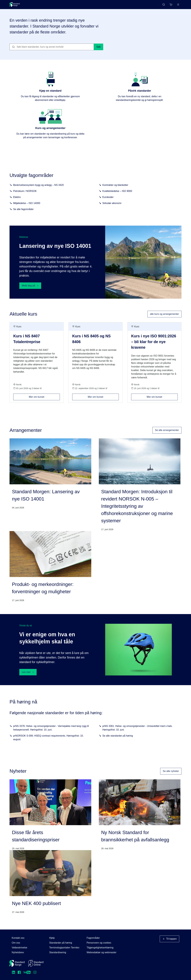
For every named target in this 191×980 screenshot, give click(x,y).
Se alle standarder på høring (118, 739)
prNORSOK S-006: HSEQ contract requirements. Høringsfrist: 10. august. (48, 741)
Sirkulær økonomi (112, 207)
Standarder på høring (61, 943)
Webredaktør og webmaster (101, 952)
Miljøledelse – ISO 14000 (27, 207)
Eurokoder (108, 201)
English (149, 6)
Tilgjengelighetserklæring (100, 948)
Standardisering (58, 952)
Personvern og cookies (99, 943)
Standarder (35, 6)
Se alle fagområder (23, 213)
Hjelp (52, 938)
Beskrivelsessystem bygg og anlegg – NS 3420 (38, 189)
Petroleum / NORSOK (25, 195)
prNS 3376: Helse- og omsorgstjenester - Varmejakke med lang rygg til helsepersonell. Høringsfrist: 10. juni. (51, 731)
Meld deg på (30, 289)
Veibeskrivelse (19, 948)
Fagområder (93, 938)
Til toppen (170, 939)
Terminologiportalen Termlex (64, 948)
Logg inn (174, 6)
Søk (99, 50)
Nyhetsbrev (18, 952)
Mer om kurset (44, 399)
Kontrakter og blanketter (115, 189)
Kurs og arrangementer (79, 6)
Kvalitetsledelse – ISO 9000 (117, 195)
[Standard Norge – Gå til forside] (17, 6)
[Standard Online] (36, 963)
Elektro (17, 201)
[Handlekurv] (162, 6)
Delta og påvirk (54, 6)
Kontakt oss (18, 938)
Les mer (28, 676)
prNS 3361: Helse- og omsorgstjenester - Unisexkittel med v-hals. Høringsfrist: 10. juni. (138, 731)
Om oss (16, 943)
